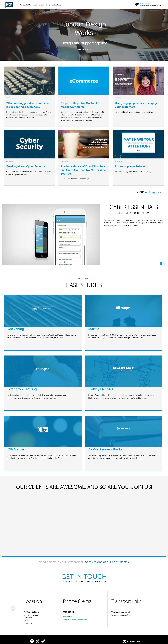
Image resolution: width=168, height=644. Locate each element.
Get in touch (57, 5)
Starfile (94, 329)
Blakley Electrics (101, 389)
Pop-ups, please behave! (130, 166)
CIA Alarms (16, 449)
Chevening (16, 329)
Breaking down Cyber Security (26, 166)
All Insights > (153, 192)
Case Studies (38, 5)
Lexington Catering (22, 389)
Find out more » (84, 50)
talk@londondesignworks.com (75, 620)
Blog (48, 5)
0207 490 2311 (146, 4)
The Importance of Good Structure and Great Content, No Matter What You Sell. (84, 170)
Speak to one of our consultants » (107, 562)
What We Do (26, 5)
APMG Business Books (105, 449)
